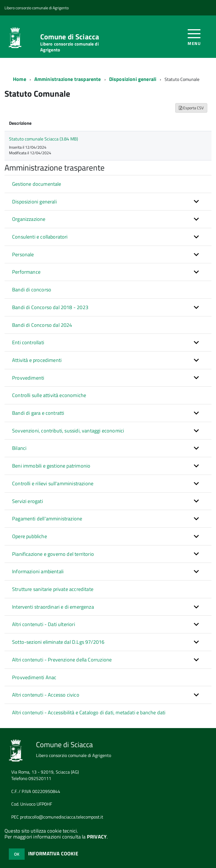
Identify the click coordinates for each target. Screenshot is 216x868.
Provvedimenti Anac (34, 677)
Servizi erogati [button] (28, 501)
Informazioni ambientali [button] (38, 571)
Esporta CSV (191, 108)
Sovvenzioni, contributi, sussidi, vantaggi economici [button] (68, 431)
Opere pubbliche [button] (30, 536)
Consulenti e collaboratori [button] (40, 237)
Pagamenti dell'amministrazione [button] (47, 519)
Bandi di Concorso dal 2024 (42, 325)
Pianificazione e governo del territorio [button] (53, 554)
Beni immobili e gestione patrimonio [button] (51, 466)
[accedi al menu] (194, 37)
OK (17, 854)
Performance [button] (26, 272)
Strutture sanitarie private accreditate (53, 589)
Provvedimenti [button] (28, 378)
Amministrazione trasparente (68, 79)
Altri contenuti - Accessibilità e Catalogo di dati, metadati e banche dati (89, 712)
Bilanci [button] (19, 448)
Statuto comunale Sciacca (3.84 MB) (43, 139)
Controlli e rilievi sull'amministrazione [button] (53, 483)
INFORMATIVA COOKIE (53, 854)
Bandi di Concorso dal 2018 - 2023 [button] (50, 307)
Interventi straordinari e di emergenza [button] (53, 607)
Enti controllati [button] (28, 342)
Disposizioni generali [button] (34, 202)
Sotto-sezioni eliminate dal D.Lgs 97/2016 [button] (58, 642)
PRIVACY (97, 837)
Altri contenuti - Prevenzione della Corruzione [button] (62, 660)
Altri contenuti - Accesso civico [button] (46, 695)
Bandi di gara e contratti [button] (38, 413)
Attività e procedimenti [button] (37, 360)
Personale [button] (23, 254)
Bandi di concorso (32, 290)
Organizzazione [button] (29, 219)
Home (20, 79)
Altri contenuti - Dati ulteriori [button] (44, 624)
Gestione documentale (37, 184)
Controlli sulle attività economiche (49, 395)
